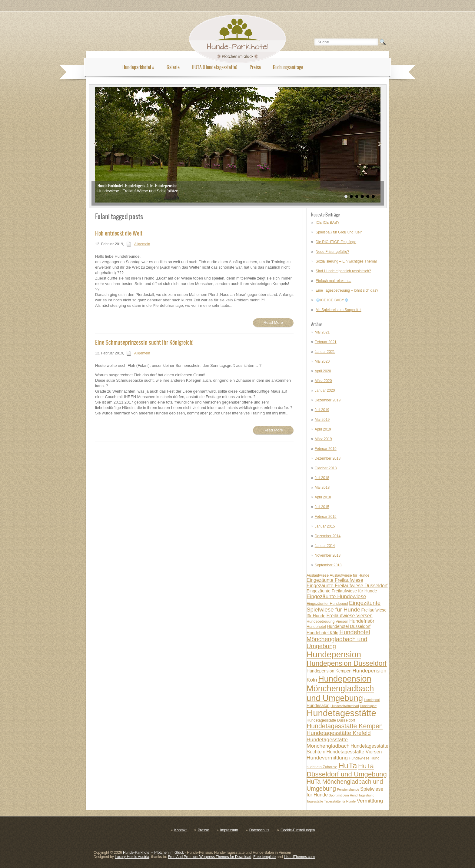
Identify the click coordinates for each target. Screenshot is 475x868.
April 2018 (323, 497)
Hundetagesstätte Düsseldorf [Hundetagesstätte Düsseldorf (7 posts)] (331, 720)
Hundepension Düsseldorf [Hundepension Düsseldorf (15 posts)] (347, 663)
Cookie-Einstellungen (298, 830)
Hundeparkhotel (138, 67)
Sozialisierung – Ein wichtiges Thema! (346, 261)
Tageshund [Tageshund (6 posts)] (366, 795)
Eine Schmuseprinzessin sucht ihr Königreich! (144, 342)
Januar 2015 (325, 526)
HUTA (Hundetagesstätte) (215, 67)
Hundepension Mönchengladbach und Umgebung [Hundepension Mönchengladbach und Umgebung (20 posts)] (340, 688)
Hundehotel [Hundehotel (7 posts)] (316, 627)
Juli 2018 (322, 478)
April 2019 (323, 429)
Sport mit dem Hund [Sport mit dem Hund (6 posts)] (343, 795)
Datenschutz (259, 830)
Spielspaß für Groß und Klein (339, 232)
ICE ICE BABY (328, 223)
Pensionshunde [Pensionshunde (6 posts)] (348, 789)
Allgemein (142, 244)
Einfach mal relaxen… (333, 281)
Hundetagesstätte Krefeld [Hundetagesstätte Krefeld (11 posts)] (339, 733)
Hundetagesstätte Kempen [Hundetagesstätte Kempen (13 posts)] (345, 726)
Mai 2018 (322, 488)
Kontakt (180, 830)
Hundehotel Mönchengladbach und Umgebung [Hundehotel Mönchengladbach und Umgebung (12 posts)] (338, 639)
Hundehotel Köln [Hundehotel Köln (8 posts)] (322, 633)
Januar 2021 (325, 352)
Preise (255, 67)
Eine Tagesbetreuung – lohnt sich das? (347, 290)
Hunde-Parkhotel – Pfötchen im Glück (153, 853)
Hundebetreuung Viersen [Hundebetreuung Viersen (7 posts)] (327, 622)
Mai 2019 (322, 420)
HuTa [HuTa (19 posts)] (348, 766)
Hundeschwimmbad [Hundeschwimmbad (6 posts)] (345, 706)
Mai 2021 (322, 332)
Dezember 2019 (328, 400)
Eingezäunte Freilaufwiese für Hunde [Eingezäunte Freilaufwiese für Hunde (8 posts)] (342, 591)
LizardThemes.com (299, 857)
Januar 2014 (325, 546)
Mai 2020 (322, 361)
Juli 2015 (322, 507)
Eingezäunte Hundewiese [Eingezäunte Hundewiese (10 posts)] (336, 596)
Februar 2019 (326, 449)
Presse (203, 830)
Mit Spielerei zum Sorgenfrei (339, 310)
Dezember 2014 (328, 536)
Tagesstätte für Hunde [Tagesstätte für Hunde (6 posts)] (340, 801)
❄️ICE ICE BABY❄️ (332, 300)
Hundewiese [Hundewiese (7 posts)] (359, 758)
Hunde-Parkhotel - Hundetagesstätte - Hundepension (137, 186)
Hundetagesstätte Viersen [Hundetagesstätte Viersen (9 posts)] (354, 752)
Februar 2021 (326, 342)
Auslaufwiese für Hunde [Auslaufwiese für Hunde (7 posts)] (349, 575)
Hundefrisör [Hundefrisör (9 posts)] (362, 621)
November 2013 (328, 555)
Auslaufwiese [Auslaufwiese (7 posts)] (318, 575)
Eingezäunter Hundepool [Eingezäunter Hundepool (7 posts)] (327, 604)
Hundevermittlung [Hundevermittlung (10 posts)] (327, 758)
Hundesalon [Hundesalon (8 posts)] (318, 705)
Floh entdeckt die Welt (119, 233)
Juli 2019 (322, 410)
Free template (264, 857)
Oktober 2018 (326, 468)
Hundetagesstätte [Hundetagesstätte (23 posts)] (341, 713)
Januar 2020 (325, 390)
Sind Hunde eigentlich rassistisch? (343, 271)
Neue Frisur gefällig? (332, 252)
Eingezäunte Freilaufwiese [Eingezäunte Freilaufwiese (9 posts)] (335, 580)
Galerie (173, 67)
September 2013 (328, 565)
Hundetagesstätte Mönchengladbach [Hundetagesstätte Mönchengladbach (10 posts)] (328, 743)
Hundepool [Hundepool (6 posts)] (372, 700)
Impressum (229, 830)
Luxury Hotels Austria (132, 857)
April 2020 (323, 371)
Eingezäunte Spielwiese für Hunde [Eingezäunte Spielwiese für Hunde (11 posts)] (344, 606)
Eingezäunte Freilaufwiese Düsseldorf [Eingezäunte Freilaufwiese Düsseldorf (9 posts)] (347, 586)
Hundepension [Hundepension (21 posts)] (334, 654)
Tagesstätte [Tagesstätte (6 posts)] (315, 801)
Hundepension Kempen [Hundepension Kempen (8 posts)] (329, 671)
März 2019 (323, 439)
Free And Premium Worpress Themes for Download (209, 857)
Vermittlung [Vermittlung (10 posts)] (370, 801)
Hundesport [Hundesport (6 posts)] (368, 706)
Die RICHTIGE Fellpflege (336, 242)
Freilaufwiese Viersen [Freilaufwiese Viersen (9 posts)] (350, 616)
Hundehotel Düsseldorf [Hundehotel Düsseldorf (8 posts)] (349, 626)
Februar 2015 (326, 517)
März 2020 (323, 381)
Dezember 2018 (328, 458)
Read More (273, 322)
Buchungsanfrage (288, 67)
